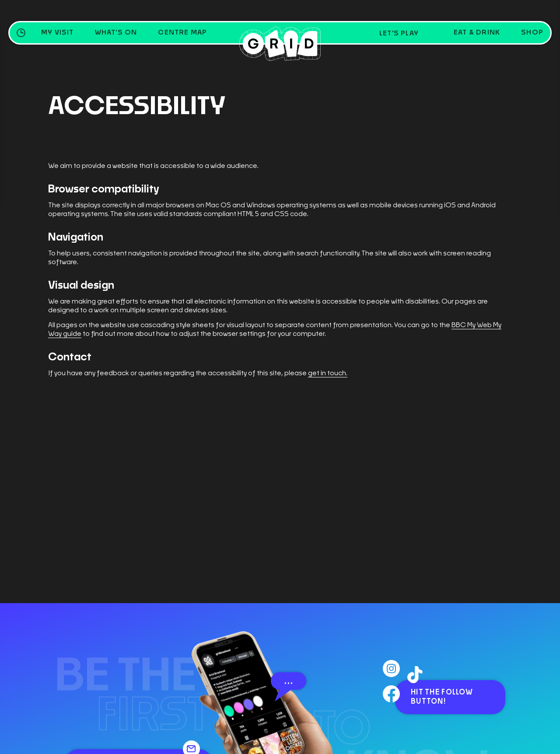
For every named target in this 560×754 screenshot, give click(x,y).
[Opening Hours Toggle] (21, 33)
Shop (532, 33)
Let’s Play (399, 33)
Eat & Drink (477, 33)
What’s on (116, 33)
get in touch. (328, 373)
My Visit (58, 33)
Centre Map (182, 33)
